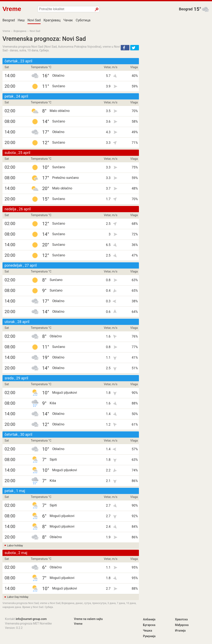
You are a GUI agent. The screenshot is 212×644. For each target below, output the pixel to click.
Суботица (83, 20)
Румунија (149, 636)
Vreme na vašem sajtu (88, 619)
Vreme (6, 31)
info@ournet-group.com (31, 619)
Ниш (21, 20)
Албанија (149, 619)
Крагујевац (52, 20)
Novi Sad (34, 20)
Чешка (148, 631)
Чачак (68, 20)
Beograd (186, 9)
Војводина (20, 31)
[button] (125, 48)
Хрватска (181, 619)
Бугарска (149, 625)
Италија (180, 631)
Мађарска (182, 625)
